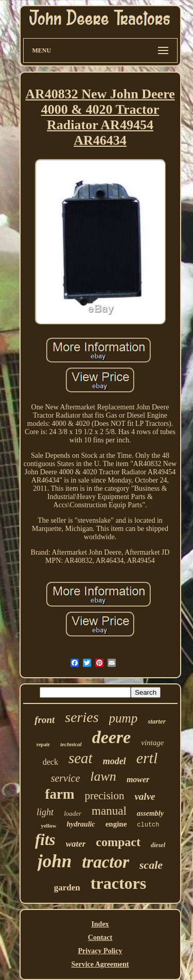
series (82, 717)
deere (112, 737)
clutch (148, 825)
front (45, 720)
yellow (48, 826)
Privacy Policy (100, 951)
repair (43, 744)
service (66, 778)
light (45, 812)
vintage (152, 743)
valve (145, 796)
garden (67, 888)
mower (138, 779)
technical (71, 744)
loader (73, 813)
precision (104, 796)
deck (50, 762)
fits (45, 840)
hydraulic (81, 824)
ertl (147, 758)
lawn (103, 776)
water (76, 844)
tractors (118, 883)
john (55, 861)
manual (109, 811)
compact (118, 842)
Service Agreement (100, 964)
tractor (106, 862)
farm (59, 794)
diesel (158, 845)
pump (124, 718)
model (115, 761)
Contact (100, 938)
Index (100, 924)
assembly (150, 813)
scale (151, 865)
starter (157, 721)
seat (81, 758)
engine (116, 824)
